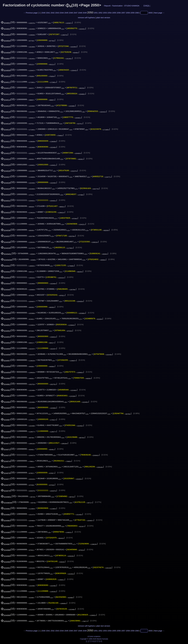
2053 (105, 13)
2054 (110, 13)
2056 (119, 13)
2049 (85, 13)
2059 (132, 13)
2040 (43, 13)
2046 (71, 13)
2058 (128, 13)
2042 (53, 13)
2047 (76, 13)
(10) (8, 22)
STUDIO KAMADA (132, 6)
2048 (80, 13)
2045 (66, 13)
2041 (48, 13)
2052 (100, 13)
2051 (96, 13)
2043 (57, 13)
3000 (150, 13)
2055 (114, 13)
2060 (137, 13)
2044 (62, 13)
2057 (123, 13)
